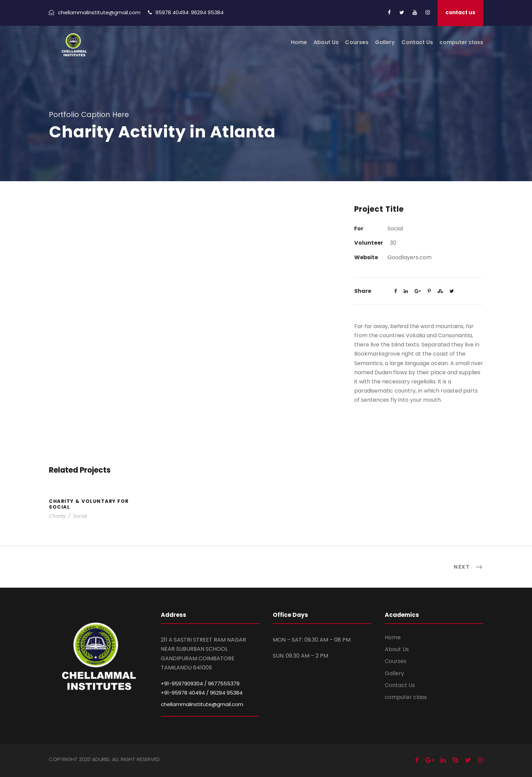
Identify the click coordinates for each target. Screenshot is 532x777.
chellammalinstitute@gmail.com (202, 704)
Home (299, 42)
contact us (460, 12)
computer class (461, 42)
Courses (357, 42)
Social (80, 516)
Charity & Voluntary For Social (89, 504)
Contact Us (417, 42)
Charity (57, 516)
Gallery (385, 42)
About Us (326, 42)
